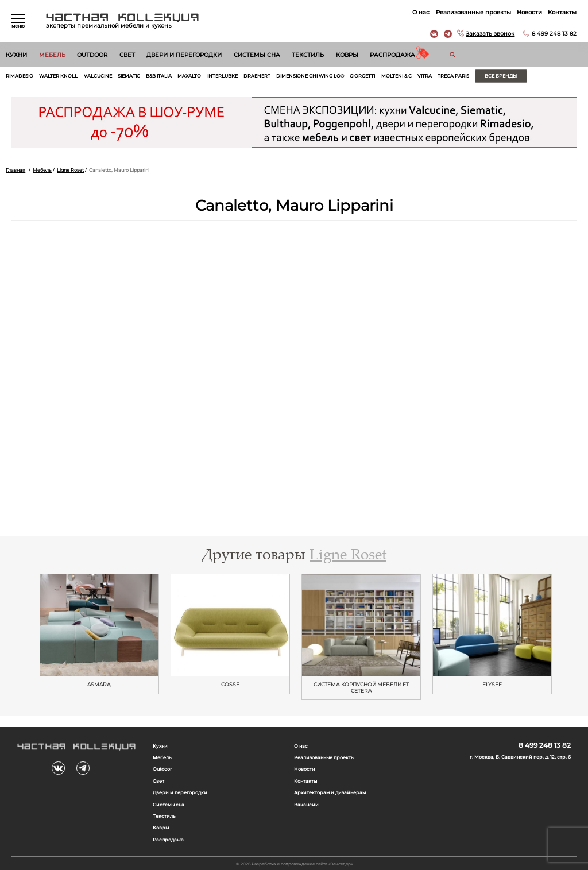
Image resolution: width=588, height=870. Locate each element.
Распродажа (392, 55)
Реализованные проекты (473, 12)
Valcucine (98, 76)
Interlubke (223, 76)
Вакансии (306, 805)
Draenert (257, 76)
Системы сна (257, 55)
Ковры (347, 55)
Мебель (52, 55)
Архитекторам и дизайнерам (330, 792)
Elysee (492, 685)
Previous (23, 635)
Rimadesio (20, 76)
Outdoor (92, 55)
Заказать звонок (490, 34)
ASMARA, (99, 685)
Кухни (16, 55)
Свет (127, 55)
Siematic (129, 76)
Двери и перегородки (184, 55)
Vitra (425, 76)
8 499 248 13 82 (554, 34)
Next (565, 635)
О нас (421, 12)
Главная (16, 170)
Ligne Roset (70, 170)
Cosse (230, 685)
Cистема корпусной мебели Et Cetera (361, 687)
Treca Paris (453, 76)
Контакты (562, 12)
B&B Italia (159, 76)
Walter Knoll (58, 76)
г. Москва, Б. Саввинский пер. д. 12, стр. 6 (520, 757)
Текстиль (308, 55)
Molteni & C (396, 76)
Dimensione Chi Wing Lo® (310, 76)
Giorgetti (362, 76)
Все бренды (501, 76)
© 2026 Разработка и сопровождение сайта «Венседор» (294, 864)
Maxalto (189, 76)
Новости (529, 12)
